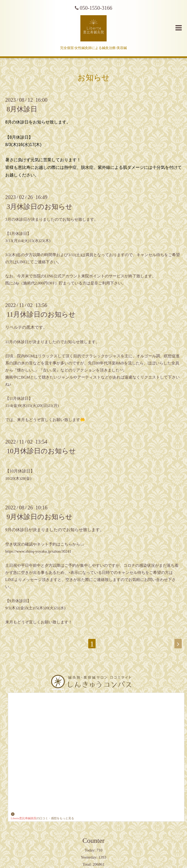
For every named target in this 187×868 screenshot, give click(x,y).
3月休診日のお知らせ (40, 206)
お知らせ (94, 77)
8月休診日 (22, 109)
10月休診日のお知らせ (41, 451)
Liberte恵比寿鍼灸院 (24, 816)
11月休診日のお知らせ (41, 314)
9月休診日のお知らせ (40, 517)
